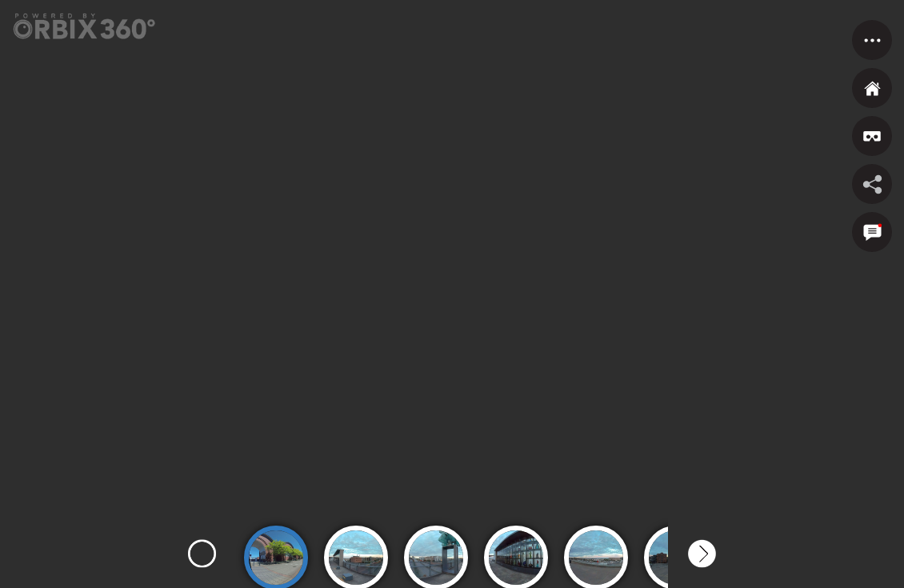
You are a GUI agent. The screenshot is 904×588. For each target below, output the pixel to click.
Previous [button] (202, 554)
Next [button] (702, 554)
